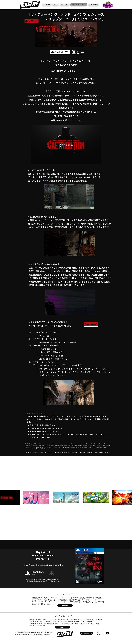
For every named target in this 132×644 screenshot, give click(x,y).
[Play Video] (66, 145)
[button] (56, 5)
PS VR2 (32, 96)
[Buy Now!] (32, 21)
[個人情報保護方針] (86, 633)
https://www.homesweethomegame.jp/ (43, 565)
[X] (99, 633)
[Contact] (65, 606)
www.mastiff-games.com (63, 598)
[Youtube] (107, 633)
